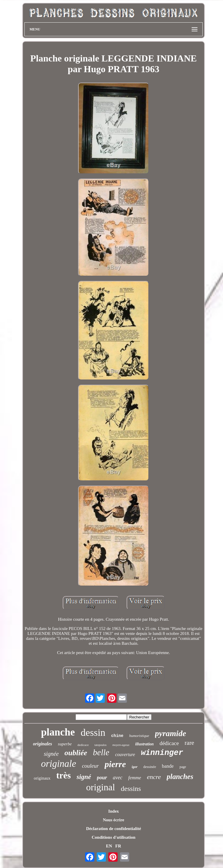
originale (59, 764)
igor (135, 767)
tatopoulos (100, 745)
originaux (42, 778)
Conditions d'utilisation (114, 837)
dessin (93, 732)
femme (135, 778)
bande (168, 766)
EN (109, 846)
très (64, 775)
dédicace (169, 743)
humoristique (139, 736)
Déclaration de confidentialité (113, 829)
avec (118, 778)
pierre (115, 764)
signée (51, 754)
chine (117, 736)
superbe (65, 744)
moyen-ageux (121, 745)
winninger (162, 753)
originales (43, 744)
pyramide (171, 733)
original (101, 787)
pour (102, 778)
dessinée (150, 767)
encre (154, 777)
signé (84, 777)
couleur (90, 766)
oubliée (76, 753)
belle (101, 752)
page (183, 767)
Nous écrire (113, 820)
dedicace (83, 745)
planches (180, 777)
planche (58, 732)
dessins (131, 789)
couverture (125, 754)
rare (189, 743)
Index (114, 811)
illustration (145, 744)
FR (118, 846)
